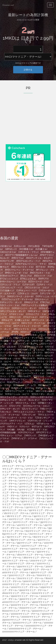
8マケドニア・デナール (32, 475)
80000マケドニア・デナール (16, 611)
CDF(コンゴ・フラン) (10, 285)
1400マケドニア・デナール (22, 552)
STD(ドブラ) (15, 406)
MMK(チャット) (27, 356)
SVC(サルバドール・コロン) (36, 406)
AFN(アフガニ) (47, 255)
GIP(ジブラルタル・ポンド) (13, 311)
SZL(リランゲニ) (30, 409)
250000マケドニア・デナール (17, 620)
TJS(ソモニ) (5, 412)
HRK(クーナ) (15, 317)
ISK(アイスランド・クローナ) (27, 326)
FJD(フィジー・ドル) (10, 305)
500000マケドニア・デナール (27, 623)
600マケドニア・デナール (38, 531)
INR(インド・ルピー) (10, 323)
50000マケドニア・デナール (25, 605)
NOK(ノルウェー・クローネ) (31, 370)
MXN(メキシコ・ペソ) (12, 364)
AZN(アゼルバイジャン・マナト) (31, 264)
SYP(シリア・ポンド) (10, 409)
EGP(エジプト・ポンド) (11, 302)
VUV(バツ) (24, 427)
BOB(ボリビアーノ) (9, 276)
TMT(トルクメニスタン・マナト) (29, 412)
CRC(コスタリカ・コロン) (37, 288)
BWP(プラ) (44, 279)
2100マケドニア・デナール (22, 564)
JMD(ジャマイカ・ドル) (25, 329)
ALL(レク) (5, 258)
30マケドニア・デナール (31, 484)
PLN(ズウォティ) (15, 382)
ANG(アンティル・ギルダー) (39, 258)
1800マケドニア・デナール (36, 558)
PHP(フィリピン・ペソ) (23, 379)
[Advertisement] (28, 123)
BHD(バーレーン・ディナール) (19, 270)
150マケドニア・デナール (41, 510)
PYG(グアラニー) (33, 382)
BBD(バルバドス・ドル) (22, 267)
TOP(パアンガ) (29, 415)
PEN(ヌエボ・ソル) (42, 376)
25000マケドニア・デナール (24, 596)
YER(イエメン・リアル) (11, 435)
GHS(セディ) (45, 308)
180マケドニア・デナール (19, 516)
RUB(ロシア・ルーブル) (22, 388)
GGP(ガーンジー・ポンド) (24, 308)
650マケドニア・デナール (15, 534)
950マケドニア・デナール (29, 543)
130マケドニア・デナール (38, 507)
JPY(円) (15, 332)
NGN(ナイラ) (36, 367)
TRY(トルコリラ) (46, 415)
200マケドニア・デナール (21, 519)
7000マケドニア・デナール (30, 578)
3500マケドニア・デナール (36, 569)
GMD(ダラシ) (34, 311)
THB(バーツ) (46, 409)
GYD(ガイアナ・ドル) (36, 314)
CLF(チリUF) (28, 285)
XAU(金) (21, 430)
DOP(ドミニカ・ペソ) (46, 296)
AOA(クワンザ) (7, 261)
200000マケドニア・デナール (36, 617)
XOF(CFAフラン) (26, 432)
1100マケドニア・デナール (34, 546)
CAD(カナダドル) (8, 252)
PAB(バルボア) (24, 376)
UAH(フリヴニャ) (17, 421)
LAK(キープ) (37, 341)
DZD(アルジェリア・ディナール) (17, 299)
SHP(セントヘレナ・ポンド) (13, 400)
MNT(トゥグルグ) (45, 356)
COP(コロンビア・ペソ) (11, 288)
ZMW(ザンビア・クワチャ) (24, 438)
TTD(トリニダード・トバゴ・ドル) (16, 418)
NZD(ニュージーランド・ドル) (30, 373)
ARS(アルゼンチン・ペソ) (28, 261)
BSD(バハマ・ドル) (43, 276)
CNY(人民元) (34, 246)
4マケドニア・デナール (37, 469)
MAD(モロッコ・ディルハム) (31, 350)
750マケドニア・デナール (19, 537)
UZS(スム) (29, 424)
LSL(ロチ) (12, 347)
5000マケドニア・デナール (22, 575)
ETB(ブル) (45, 302)
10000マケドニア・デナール (16, 584)
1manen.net (8, 5)
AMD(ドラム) (18, 258)
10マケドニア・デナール (31, 478)
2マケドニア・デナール (37, 466)
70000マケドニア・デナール (33, 608)
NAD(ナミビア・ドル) (17, 367)
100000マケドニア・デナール (25, 614)
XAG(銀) (11, 430)
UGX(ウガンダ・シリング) (40, 421)
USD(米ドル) (6, 246)
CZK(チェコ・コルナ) (28, 293)
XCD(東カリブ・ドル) (37, 430)
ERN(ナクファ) (31, 302)
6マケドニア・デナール (35, 472)
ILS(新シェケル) (22, 320)
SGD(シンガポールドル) (41, 397)
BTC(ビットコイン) (9, 279)
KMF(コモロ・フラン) (35, 335)
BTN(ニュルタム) (28, 279)
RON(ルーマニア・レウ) (25, 385)
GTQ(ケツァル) (16, 314)
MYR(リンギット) (33, 364)
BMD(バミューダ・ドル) (16, 273)
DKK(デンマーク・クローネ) (20, 296)
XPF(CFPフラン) (44, 432)
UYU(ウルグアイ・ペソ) (11, 424)
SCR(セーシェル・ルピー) (17, 394)
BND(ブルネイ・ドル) (40, 273)
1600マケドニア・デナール (30, 555)
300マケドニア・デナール (25, 522)
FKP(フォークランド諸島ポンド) (37, 305)
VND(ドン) (12, 427)
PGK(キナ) (5, 379)
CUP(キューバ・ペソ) (26, 290)
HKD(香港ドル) (26, 249)
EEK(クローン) (42, 299)
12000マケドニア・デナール (24, 587)
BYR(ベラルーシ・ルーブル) (13, 282)
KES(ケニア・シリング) (31, 332)
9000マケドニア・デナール (37, 581)
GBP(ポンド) (11, 249)
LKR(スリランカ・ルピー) (25, 344)
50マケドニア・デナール (31, 490)
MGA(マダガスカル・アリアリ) (28, 353)
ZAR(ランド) (30, 435)
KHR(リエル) (17, 335)
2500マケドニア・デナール (30, 566)
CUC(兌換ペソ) (7, 290)
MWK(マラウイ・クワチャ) (43, 361)
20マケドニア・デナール (31, 481)
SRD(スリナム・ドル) (25, 403)
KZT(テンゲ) (23, 341)
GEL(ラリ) (5, 308)
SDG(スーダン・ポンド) (43, 394)
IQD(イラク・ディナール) (33, 323)
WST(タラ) (37, 427)
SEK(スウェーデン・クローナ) (14, 397)
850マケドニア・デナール (23, 540)
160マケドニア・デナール (16, 513)
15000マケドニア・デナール (33, 590)
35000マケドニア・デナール (33, 599)
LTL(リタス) (24, 347)
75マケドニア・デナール (33, 495)
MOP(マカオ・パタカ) (10, 359)
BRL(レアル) (26, 276)
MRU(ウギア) (29, 359)
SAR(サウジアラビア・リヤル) (19, 391)
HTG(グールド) (30, 317)
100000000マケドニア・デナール (25, 629)
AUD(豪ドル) (41, 249)
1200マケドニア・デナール (15, 549)
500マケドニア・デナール (34, 528)
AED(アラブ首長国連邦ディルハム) (21, 255)
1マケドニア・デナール (13, 466)
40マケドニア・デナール (31, 487)
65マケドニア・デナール (33, 493)
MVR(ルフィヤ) (21, 361)
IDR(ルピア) (7, 320)
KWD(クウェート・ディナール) (28, 338)
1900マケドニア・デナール (15, 561)
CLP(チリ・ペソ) (45, 285)
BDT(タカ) (41, 267)
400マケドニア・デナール (30, 525)
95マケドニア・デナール (33, 501)
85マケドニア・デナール (33, 498)
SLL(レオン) (34, 400)
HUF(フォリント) (48, 317)
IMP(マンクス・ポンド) (42, 320)
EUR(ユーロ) (20, 246)
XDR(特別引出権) (8, 432)
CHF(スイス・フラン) (28, 252)
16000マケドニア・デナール (16, 593)
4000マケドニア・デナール (15, 572)
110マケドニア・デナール (35, 504)
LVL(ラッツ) (37, 347)
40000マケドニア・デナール (16, 602)
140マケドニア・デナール (14, 510)
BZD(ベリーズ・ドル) (39, 282)
